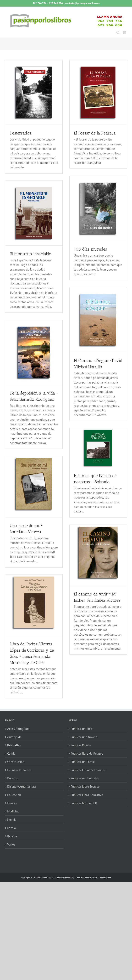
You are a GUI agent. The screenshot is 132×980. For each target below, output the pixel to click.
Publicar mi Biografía (85, 778)
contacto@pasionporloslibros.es (82, 3)
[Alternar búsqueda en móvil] (118, 32)
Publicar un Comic (83, 762)
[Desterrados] (34, 92)
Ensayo (12, 803)
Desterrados (20, 133)
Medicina (13, 811)
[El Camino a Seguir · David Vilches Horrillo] (98, 320)
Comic (11, 753)
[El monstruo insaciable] (34, 213)
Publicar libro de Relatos (87, 753)
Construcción (16, 762)
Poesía (12, 828)
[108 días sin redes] (98, 208)
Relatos (12, 836)
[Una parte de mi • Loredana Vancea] (34, 487)
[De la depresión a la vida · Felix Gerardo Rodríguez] (34, 352)
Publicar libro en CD (84, 803)
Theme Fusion (105, 878)
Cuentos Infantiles (19, 770)
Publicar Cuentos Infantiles (89, 770)
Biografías (14, 745)
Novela (12, 820)
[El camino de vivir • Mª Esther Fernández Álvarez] (98, 555)
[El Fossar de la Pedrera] (98, 92)
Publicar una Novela (84, 737)
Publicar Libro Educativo (87, 795)
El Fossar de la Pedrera (95, 133)
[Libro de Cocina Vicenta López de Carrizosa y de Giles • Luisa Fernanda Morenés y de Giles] (34, 605)
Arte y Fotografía (18, 729)
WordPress (93, 878)
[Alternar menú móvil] (125, 32)
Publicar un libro (82, 729)
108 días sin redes (90, 249)
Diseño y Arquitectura (21, 787)
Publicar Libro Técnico (85, 787)
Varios (11, 844)
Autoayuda (14, 737)
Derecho (13, 778)
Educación (14, 795)
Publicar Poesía (81, 745)
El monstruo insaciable (30, 254)
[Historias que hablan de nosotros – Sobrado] (98, 448)
